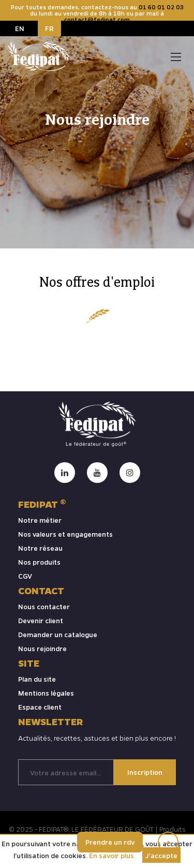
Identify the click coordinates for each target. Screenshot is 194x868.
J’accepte (161, 855)
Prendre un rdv (110, 842)
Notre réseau (40, 548)
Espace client (40, 707)
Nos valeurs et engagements (65, 534)
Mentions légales (46, 693)
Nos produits (39, 562)
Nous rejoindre (42, 648)
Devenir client (41, 620)
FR (49, 28)
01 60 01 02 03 (161, 7)
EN (20, 28)
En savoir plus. (112, 855)
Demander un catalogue (58, 634)
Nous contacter (44, 606)
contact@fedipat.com (97, 19)
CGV (25, 576)
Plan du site (37, 679)
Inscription (145, 772)
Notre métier (40, 520)
